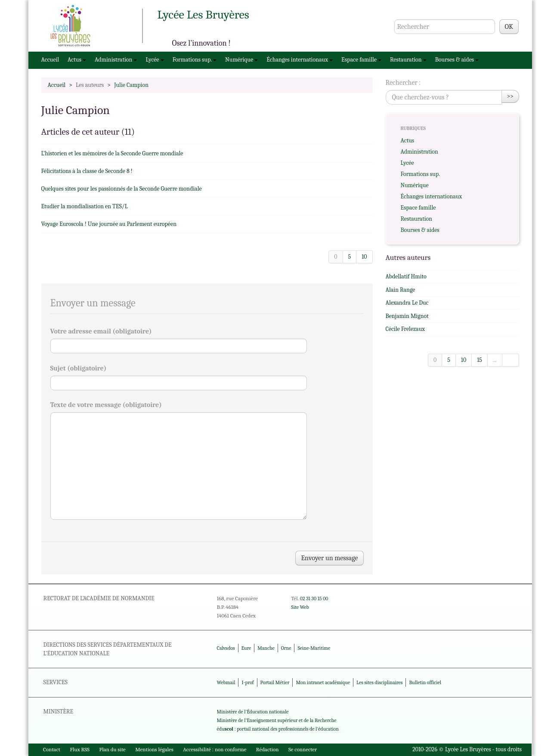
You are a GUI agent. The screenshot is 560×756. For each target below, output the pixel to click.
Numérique (241, 60)
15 (480, 360)
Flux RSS (80, 749)
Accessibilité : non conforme (215, 749)
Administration (116, 60)
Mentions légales (154, 749)
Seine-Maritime (314, 648)
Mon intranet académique (323, 682)
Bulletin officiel (425, 682)
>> (510, 96)
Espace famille (361, 60)
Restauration (408, 60)
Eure (246, 648)
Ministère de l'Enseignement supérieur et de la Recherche (277, 720)
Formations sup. (195, 60)
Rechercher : (403, 83)
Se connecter (303, 749)
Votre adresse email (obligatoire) (101, 331)
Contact (52, 749)
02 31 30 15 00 (314, 599)
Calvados (226, 648)
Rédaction (268, 749)
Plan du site (112, 749)
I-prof (248, 682)
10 (364, 257)
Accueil (50, 60)
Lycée (155, 60)
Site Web (300, 607)
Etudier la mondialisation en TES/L (85, 206)
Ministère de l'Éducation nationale (253, 712)
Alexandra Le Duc (407, 303)
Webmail (226, 682)
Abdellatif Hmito (406, 276)
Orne (286, 648)
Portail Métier (275, 682)
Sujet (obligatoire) (79, 368)
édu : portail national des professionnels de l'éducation (278, 729)
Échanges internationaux (300, 60)
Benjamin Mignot (407, 316)
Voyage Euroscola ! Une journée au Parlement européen (109, 224)
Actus (77, 60)
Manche (266, 648)
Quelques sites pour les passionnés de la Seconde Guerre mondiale (122, 189)
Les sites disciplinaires (379, 682)
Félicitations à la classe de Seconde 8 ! (87, 171)
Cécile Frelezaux (405, 329)
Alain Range (401, 290)
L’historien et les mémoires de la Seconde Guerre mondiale (112, 153)
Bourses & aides (457, 60)
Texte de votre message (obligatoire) (106, 405)
